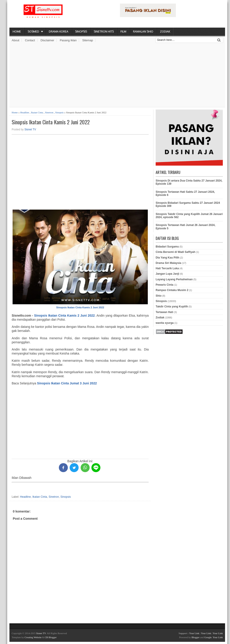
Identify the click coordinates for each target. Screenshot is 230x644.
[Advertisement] (117, 76)
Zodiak (165, 32)
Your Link (194, 633)
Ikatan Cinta (37, 112)
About (15, 40)
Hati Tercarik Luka (167, 268)
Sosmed (33, 32)
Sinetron (49, 112)
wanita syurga (165, 323)
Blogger (196, 637)
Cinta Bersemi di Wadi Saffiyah (175, 252)
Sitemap (88, 40)
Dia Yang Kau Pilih (167, 258)
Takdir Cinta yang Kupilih (172, 307)
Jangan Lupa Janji (167, 274)
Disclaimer (48, 40)
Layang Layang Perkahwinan (174, 279)
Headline (25, 112)
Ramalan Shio (143, 32)
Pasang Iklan (68, 40)
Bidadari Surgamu (167, 247)
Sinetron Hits (104, 32)
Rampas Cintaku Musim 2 (172, 290)
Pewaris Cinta (165, 285)
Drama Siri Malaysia (168, 263)
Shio (159, 296)
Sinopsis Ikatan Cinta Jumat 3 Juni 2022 (67, 383)
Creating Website (33, 637)
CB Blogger (51, 637)
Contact (30, 40)
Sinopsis (81, 32)
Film (123, 32)
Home (17, 32)
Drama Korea (59, 32)
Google (208, 637)
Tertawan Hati (164, 312)
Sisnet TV (30, 129)
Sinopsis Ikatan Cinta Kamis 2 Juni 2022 (51, 122)
